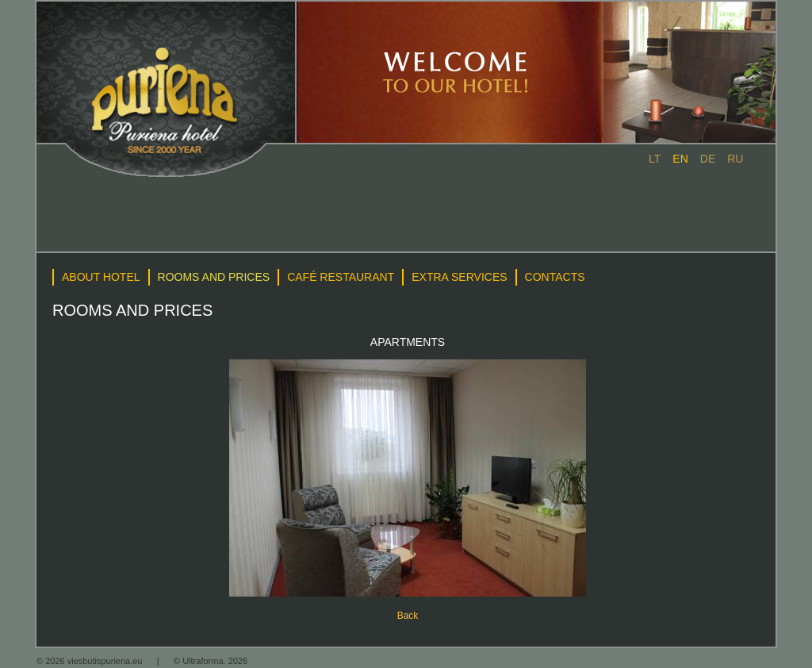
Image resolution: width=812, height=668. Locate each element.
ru (735, 159)
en (680, 159)
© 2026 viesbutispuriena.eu (91, 661)
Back (408, 616)
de (708, 159)
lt (655, 159)
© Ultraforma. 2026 (211, 661)
